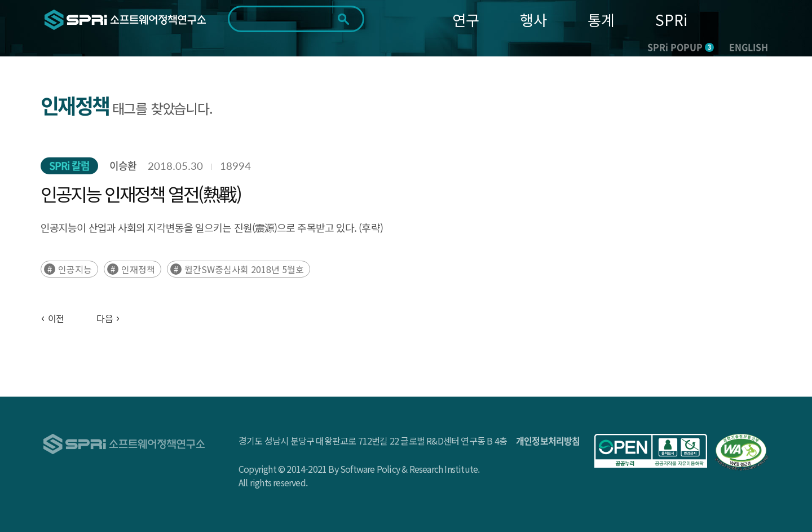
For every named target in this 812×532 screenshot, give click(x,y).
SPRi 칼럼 (69, 166)
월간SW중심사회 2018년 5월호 (244, 269)
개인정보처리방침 (548, 441)
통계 (601, 19)
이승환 (123, 166)
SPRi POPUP (681, 47)
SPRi (671, 19)
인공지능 (75, 269)
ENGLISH (749, 47)
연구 (466, 19)
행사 (533, 19)
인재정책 (138, 269)
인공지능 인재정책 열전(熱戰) (141, 194)
